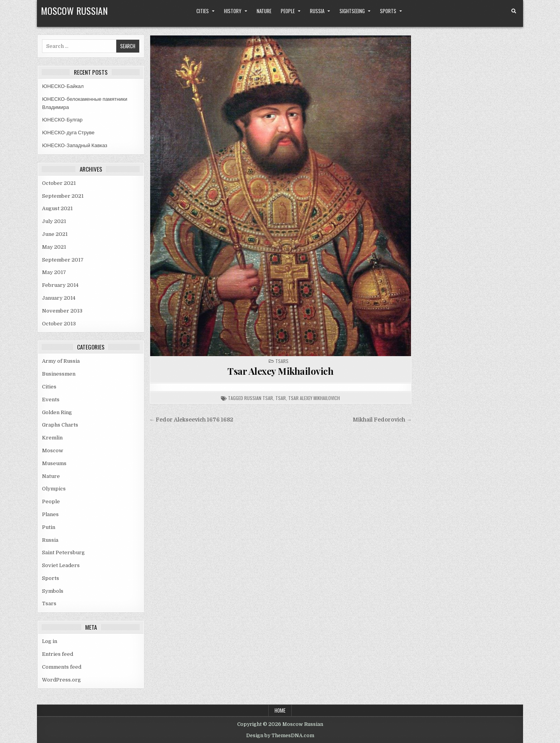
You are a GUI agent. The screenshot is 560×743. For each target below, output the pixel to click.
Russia (317, 11)
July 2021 (54, 221)
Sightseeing (352, 11)
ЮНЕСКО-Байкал (63, 86)
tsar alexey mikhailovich (314, 398)
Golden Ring (57, 412)
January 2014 (59, 298)
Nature (264, 11)
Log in (50, 641)
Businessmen (59, 374)
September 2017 (63, 260)
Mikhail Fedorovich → (382, 420)
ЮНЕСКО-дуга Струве (68, 133)
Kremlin (52, 438)
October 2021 (59, 183)
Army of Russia (61, 361)
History (233, 11)
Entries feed (58, 654)
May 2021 (54, 247)
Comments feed (62, 667)
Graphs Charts (60, 425)
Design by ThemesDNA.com (280, 736)
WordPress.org (61, 680)
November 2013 (62, 311)
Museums (54, 463)
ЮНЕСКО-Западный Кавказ (75, 145)
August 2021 (57, 208)
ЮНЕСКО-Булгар (62, 120)
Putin (49, 527)
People (288, 11)
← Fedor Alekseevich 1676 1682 (192, 420)
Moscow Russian (74, 11)
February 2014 (60, 285)
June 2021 (55, 234)
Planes (50, 514)
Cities (203, 11)
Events (51, 400)
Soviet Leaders (61, 565)
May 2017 (54, 272)
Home (280, 710)
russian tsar (259, 398)
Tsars (49, 603)
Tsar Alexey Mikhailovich (280, 371)
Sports (388, 11)
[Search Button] (514, 11)
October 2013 (59, 324)
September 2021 (63, 196)
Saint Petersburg (63, 552)
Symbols (53, 591)
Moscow (52, 451)
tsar (281, 398)
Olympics (54, 489)
